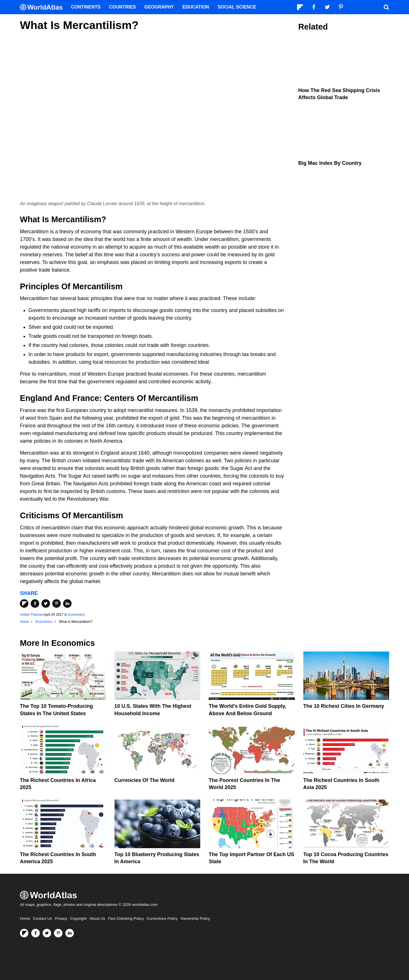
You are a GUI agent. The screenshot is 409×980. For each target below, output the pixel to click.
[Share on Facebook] (35, 604)
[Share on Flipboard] (24, 604)
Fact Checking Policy (126, 918)
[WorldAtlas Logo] (43, 7)
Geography (159, 7)
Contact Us (42, 918)
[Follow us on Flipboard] (24, 933)
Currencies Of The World (145, 780)
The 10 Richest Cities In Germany (344, 706)
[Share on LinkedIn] (67, 604)
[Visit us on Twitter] (47, 933)
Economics (76, 615)
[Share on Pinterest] (57, 604)
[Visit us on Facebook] (36, 933)
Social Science (237, 7)
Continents (86, 7)
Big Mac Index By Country (330, 163)
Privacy (61, 918)
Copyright (78, 918)
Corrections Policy (162, 918)
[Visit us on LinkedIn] (70, 933)
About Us (97, 918)
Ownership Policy (195, 918)
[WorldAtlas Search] (386, 7)
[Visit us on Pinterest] (58, 933)
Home (25, 918)
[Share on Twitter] (46, 604)
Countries (122, 7)
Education (196, 7)
